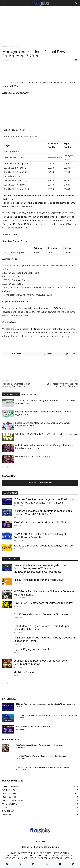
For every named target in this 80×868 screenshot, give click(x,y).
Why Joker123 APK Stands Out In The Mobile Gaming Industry (46, 434)
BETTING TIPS (44, 853)
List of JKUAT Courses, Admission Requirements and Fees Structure (41, 756)
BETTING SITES (61, 853)
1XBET (24, 858)
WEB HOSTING (52, 856)
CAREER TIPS (12, 856)
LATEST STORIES (14, 47)
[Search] (77, 3)
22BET (33, 858)
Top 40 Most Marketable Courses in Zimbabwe (41, 614)
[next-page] (8, 468)
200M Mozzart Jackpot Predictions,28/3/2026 (40, 522)
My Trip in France (24, 672)
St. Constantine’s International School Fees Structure (62, 385)
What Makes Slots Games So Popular (34, 456)
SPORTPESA (44, 858)
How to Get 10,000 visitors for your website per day (43, 603)
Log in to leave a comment (40, 483)
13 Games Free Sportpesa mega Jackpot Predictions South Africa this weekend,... (46, 704)
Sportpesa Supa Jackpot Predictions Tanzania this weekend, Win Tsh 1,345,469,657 (47, 715)
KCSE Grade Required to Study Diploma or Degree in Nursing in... (39, 745)
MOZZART (57, 858)
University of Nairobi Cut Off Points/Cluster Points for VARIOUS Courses (42, 767)
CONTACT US (12, 858)
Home (4, 47)
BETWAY (69, 858)
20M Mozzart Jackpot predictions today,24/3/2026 (43, 546)
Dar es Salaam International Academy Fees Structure (16, 385)
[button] (4, 3)
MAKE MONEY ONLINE (31, 856)
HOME (13, 853)
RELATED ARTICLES (11, 394)
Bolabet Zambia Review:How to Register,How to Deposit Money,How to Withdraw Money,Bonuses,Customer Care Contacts (41, 568)
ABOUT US (67, 856)
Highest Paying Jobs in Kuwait (31, 649)
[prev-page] (4, 468)
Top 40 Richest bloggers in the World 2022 (38, 580)
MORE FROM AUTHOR (29, 394)
